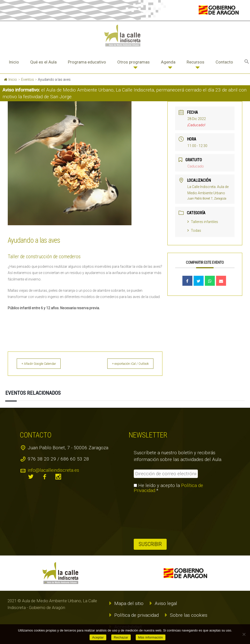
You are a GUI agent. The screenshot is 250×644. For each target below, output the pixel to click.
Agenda (168, 62)
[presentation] (154, 516)
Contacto (224, 62)
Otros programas (133, 62)
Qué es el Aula (43, 62)
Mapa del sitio (129, 603)
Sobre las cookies (189, 615)
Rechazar (121, 637)
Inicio (14, 62)
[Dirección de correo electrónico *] (166, 474)
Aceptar (98, 637)
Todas (194, 230)
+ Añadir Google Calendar (44, 364)
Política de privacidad (136, 615)
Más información (151, 637)
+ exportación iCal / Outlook (126, 364)
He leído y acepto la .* (168, 488)
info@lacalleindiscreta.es (53, 470)
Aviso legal (166, 603)
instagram (58, 477)
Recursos (195, 62)
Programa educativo (87, 62)
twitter (31, 477)
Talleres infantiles (203, 222)
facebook (45, 477)
